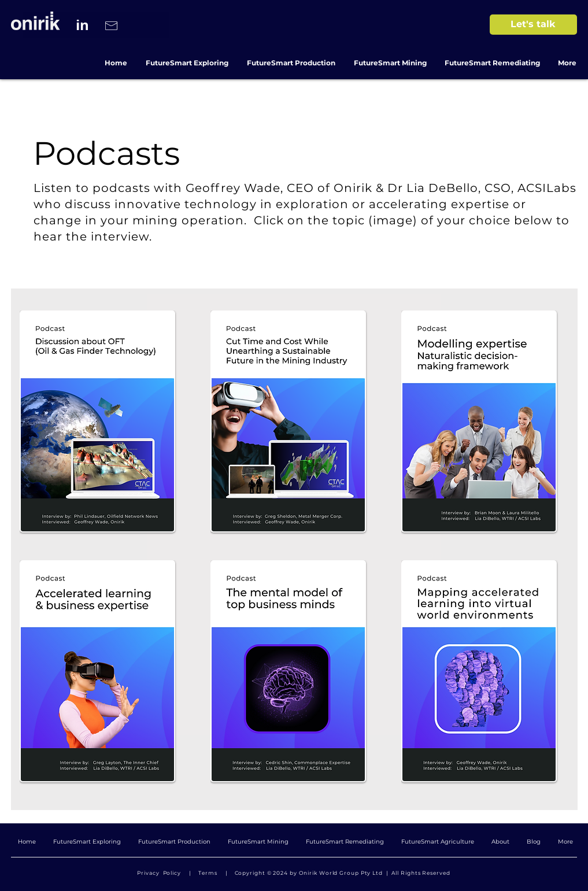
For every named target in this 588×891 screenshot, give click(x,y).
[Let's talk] (533, 25)
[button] (479, 671)
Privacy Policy (160, 873)
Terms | (215, 873)
